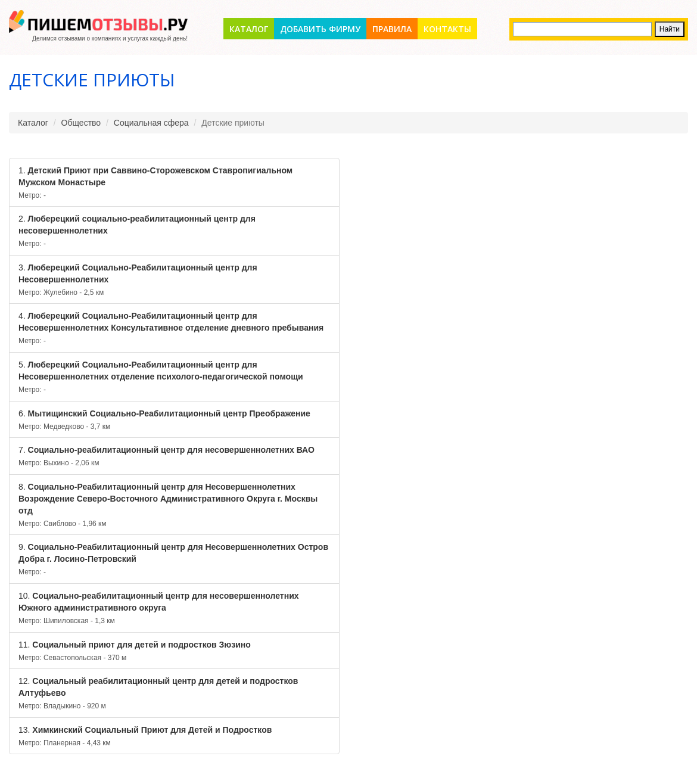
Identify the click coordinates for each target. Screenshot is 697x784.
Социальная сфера (151, 123)
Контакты (447, 29)
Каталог (249, 29)
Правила (392, 29)
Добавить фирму (320, 29)
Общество (81, 123)
